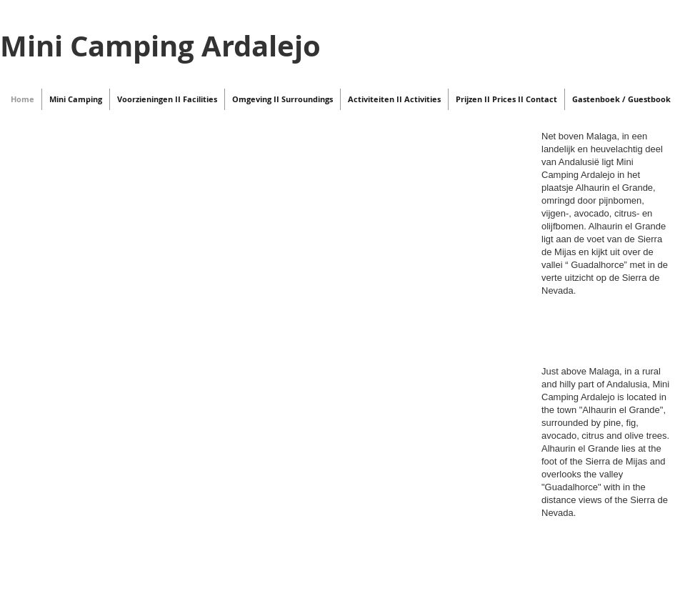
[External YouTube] (267, 329)
